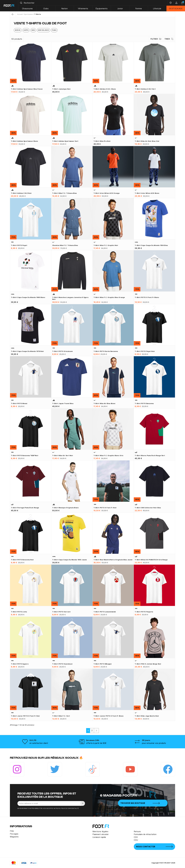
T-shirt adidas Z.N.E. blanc (105, 89)
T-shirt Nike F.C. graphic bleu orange (109, 297)
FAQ (12, 831)
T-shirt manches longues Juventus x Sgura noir (70, 298)
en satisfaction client (39, 743)
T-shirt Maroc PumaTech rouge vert (150, 456)
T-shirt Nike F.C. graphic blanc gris (108, 456)
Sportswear (28, 14)
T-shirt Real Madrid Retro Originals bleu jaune (113, 560)
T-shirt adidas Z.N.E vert (145, 89)
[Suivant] (96, 731)
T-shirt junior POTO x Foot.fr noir (25, 716)
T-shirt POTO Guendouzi (62, 664)
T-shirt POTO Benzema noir (22, 560)
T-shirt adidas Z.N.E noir (21, 193)
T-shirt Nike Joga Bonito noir (147, 716)
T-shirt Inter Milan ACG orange (107, 193)
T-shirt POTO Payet (19, 245)
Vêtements (83, 9)
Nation (65, 9)
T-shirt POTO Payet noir (145, 351)
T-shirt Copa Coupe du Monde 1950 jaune (70, 560)
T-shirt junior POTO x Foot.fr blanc (109, 716)
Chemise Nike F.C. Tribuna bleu (65, 245)
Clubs (46, 9)
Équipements (102, 9)
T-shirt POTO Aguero (20, 664)
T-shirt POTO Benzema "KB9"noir (25, 456)
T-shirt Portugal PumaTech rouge (25, 508)
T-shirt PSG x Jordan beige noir (148, 664)
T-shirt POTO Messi (19, 403)
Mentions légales (100, 831)
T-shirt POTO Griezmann (63, 351)
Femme (139, 9)
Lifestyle (157, 9)
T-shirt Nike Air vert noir (63, 456)
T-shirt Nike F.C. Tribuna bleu (65, 193)
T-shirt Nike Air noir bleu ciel (147, 141)
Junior (120, 9)
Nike (33, 30)
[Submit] (21, 3)
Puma (54, 30)
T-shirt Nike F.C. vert (61, 716)
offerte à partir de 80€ (96, 743)
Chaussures (27, 9)
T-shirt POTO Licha (19, 612)
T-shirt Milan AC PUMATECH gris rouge (151, 560)
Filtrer (156, 39)
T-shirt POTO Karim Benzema (106, 351)
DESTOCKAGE (176, 9)
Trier (169, 39)
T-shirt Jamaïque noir (61, 89)
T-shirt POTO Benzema (144, 403)
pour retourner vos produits (154, 743)
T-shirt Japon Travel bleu (63, 403)
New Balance (43, 30)
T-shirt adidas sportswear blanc (25, 141)
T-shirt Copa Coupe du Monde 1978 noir (27, 351)
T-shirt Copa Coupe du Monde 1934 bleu (151, 245)
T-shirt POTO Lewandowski (105, 612)
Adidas (18, 30)
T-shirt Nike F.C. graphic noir (106, 245)
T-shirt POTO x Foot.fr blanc (147, 297)
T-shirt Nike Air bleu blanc (105, 403)
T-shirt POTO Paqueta (144, 612)
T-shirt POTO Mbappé (103, 664)
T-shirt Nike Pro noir (102, 141)
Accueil (20, 14)
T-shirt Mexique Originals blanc (66, 508)
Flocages (14, 834)
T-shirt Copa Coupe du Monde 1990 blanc (28, 297)
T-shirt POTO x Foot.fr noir (105, 508)
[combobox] (93, 3)
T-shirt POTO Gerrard (61, 612)
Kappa (26, 30)
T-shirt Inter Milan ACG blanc (147, 193)
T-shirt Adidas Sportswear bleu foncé (27, 89)
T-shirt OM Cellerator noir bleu (148, 508)
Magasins (14, 837)
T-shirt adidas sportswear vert (65, 141)
